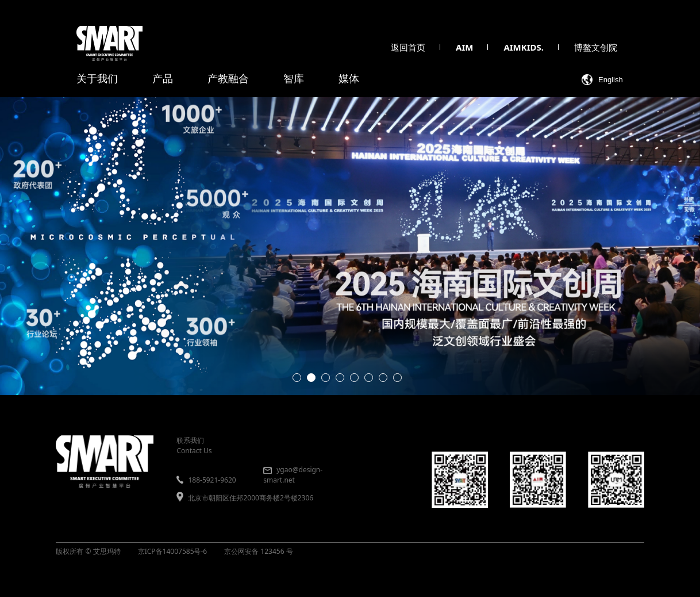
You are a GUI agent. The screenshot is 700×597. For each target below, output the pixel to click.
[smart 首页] (109, 43)
